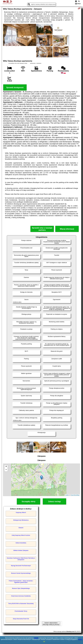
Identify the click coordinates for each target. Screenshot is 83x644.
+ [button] (6, 467)
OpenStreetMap (75, 495)
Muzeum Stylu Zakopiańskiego (21, 588)
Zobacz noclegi (54, 502)
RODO (80, 639)
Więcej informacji (67, 229)
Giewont (21, 528)
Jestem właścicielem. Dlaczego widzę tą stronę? (51, 624)
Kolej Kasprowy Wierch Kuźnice (21, 535)
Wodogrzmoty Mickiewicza (21, 520)
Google (36, 638)
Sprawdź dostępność (15, 88)
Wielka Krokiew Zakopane (21, 550)
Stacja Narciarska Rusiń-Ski (21, 619)
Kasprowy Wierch (21, 513)
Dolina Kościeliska (21, 543)
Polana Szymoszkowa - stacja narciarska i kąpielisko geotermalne (21, 582)
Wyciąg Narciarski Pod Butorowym (21, 566)
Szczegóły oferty (29, 502)
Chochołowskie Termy (21, 611)
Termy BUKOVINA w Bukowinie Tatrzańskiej (21, 604)
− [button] (6, 470)
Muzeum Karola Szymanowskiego (21, 573)
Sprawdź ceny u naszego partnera (42, 229)
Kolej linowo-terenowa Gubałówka (21, 596)
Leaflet (67, 495)
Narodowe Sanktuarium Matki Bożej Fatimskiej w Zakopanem (21, 559)
